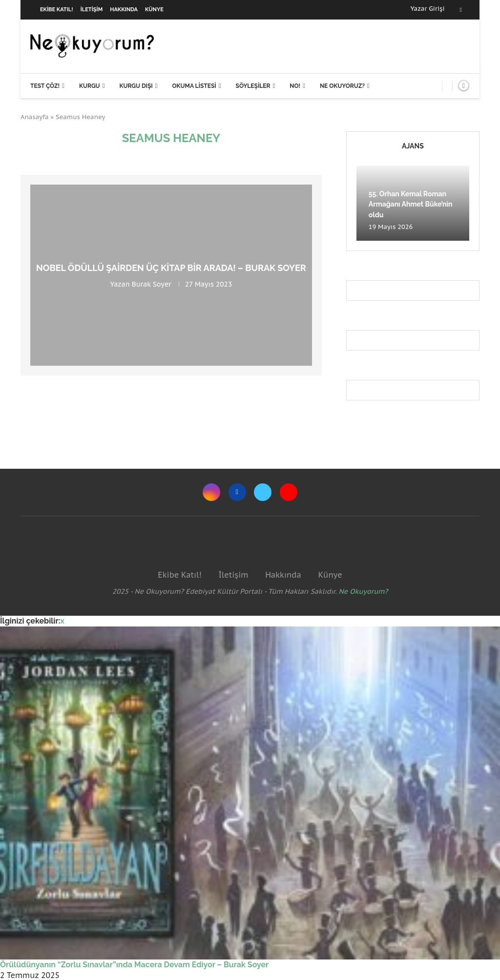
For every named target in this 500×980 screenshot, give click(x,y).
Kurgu (90, 86)
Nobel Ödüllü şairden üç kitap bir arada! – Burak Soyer (171, 268)
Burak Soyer (152, 284)
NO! (295, 86)
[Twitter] (263, 492)
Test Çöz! (45, 86)
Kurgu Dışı (136, 86)
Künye (154, 10)
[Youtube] (289, 492)
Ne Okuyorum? (364, 591)
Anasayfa (35, 117)
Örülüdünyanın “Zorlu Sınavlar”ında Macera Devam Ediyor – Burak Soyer (134, 965)
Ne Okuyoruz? (342, 86)
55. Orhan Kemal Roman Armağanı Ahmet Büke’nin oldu (411, 204)
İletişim (92, 10)
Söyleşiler (253, 86)
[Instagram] (211, 492)
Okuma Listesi (194, 86)
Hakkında (124, 10)
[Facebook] (461, 10)
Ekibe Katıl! (57, 10)
